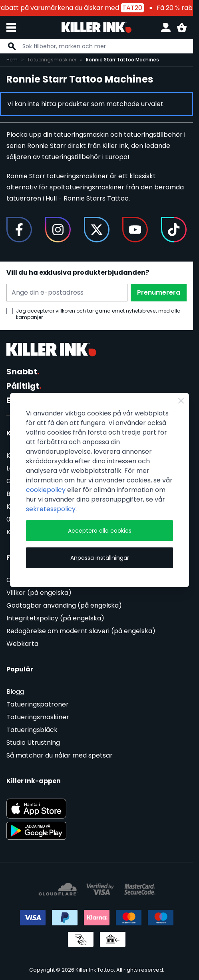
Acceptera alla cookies (100, 531)
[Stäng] (181, 401)
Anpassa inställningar (100, 558)
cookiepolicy (46, 490)
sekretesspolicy (51, 509)
